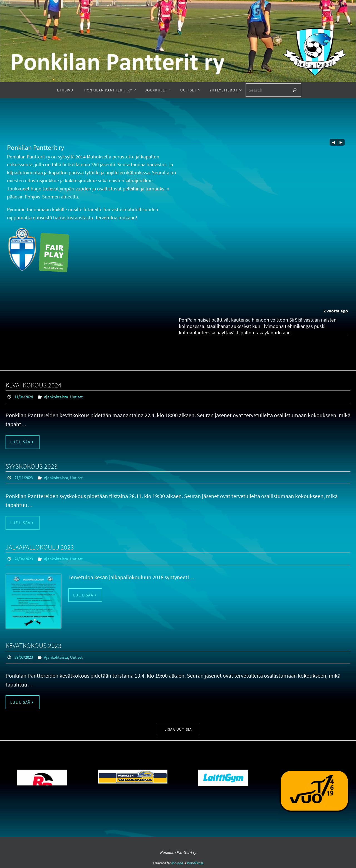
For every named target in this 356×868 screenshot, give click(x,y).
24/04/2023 (25, 559)
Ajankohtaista (60, 397)
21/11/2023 (25, 478)
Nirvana (177, 863)
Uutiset (81, 397)
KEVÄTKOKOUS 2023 (34, 646)
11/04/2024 (25, 397)
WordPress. (195, 863)
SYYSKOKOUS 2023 (32, 466)
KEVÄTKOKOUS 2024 (34, 385)
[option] (133, 781)
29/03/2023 (25, 657)
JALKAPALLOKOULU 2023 (40, 547)
